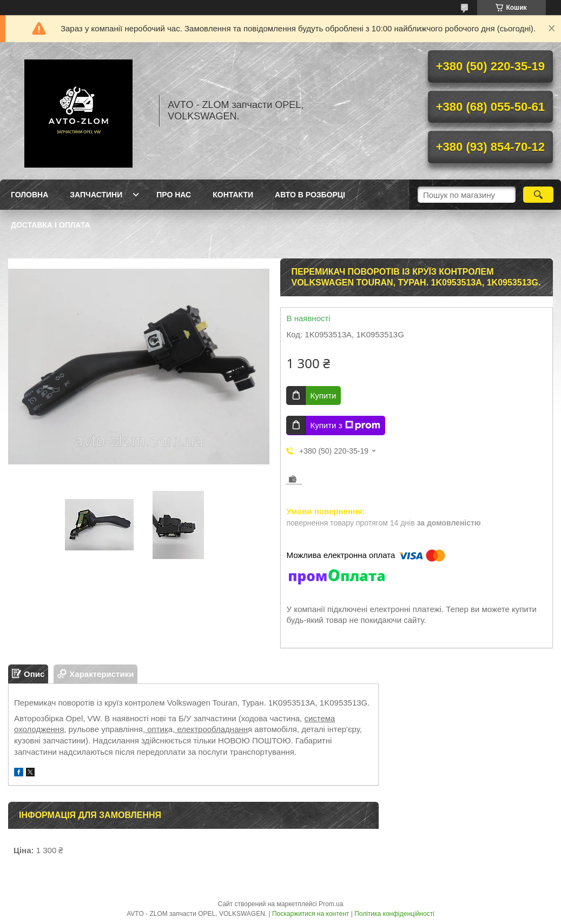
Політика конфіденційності (394, 914)
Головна (29, 195)
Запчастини (96, 195)
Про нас (174, 195)
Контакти (233, 195)
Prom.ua (331, 904)
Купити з (345, 426)
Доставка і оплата (51, 225)
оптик (157, 729)
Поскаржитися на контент (311, 914)
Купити (323, 395)
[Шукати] (538, 195)
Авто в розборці (310, 195)
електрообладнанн (211, 729)
